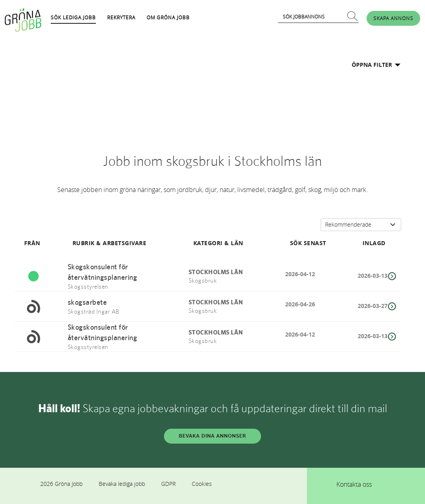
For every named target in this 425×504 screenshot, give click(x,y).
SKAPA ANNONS (393, 18)
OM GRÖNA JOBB (168, 17)
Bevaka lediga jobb (122, 484)
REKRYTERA (121, 17)
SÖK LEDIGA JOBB (73, 17)
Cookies (202, 484)
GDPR (168, 484)
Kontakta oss (354, 484)
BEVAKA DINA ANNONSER (212, 436)
